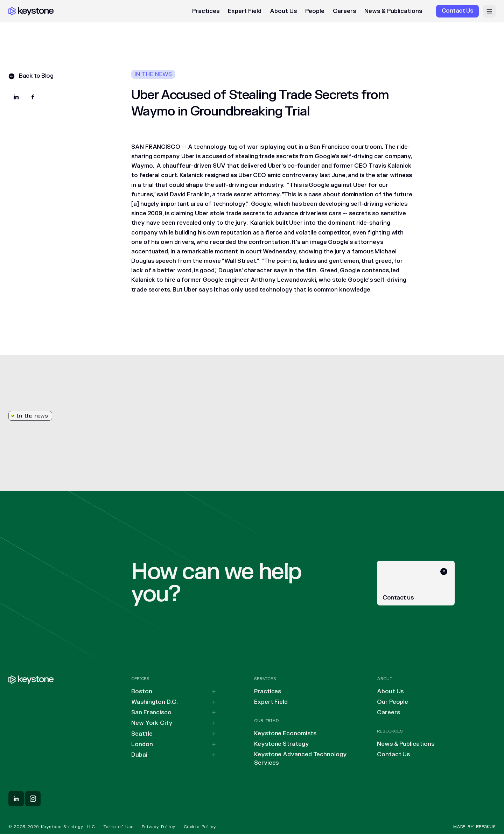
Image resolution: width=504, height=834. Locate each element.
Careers (344, 11)
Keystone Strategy (282, 744)
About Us (283, 11)
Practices (206, 11)
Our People (393, 702)
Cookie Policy (200, 827)
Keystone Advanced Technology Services (300, 759)
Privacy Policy (158, 827)
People (315, 11)
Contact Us (393, 755)
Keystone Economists (285, 734)
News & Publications (393, 11)
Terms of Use (118, 827)
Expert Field (245, 11)
